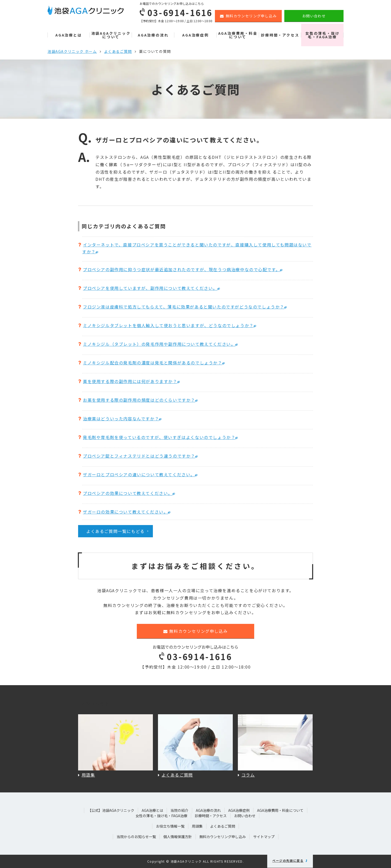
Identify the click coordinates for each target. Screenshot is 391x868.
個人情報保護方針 (178, 837)
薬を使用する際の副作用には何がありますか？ (130, 381)
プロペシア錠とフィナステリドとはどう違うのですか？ (139, 456)
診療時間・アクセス (280, 35)
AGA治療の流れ (153, 35)
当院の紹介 (179, 810)
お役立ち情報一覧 (170, 826)
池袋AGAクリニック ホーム (72, 51)
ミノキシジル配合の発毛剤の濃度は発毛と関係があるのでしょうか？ (153, 363)
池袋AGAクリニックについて (111, 35)
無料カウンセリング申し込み (248, 16)
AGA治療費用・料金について (238, 35)
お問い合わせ (314, 16)
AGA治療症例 (196, 35)
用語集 (197, 826)
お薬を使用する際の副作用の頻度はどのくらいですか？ (139, 400)
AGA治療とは (69, 35)
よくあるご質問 (118, 51)
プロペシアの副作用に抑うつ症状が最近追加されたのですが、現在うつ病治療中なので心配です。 (181, 269)
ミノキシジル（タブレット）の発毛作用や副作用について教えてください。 (159, 344)
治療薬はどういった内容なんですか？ (121, 419)
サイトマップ (264, 837)
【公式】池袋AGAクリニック (111, 810)
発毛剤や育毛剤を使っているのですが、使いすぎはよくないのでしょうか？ (159, 437)
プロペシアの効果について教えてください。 (128, 493)
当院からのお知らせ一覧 (136, 837)
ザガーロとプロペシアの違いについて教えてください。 (139, 474)
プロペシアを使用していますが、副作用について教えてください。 (150, 288)
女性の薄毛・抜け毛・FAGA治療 (322, 35)
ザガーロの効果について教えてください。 (125, 512)
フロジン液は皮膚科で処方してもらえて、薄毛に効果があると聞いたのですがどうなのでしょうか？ (184, 307)
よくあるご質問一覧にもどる (115, 531)
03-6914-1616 (196, 657)
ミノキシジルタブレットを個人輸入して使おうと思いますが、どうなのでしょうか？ (168, 325)
